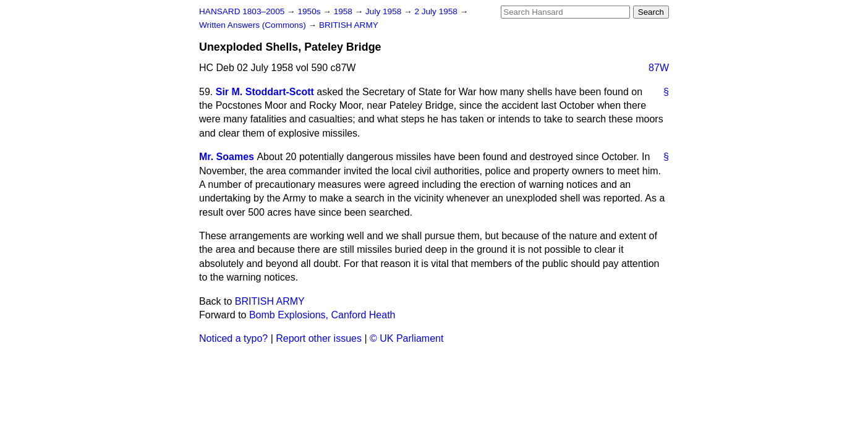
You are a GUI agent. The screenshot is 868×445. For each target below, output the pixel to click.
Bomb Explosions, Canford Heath (322, 315)
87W (659, 68)
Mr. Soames (227, 157)
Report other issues (319, 338)
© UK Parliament (406, 338)
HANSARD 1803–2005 (242, 11)
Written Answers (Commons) (254, 25)
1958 (344, 11)
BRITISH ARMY (349, 25)
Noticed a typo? (233, 338)
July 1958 (385, 11)
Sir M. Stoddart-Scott (265, 92)
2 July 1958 (437, 11)
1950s (310, 11)
